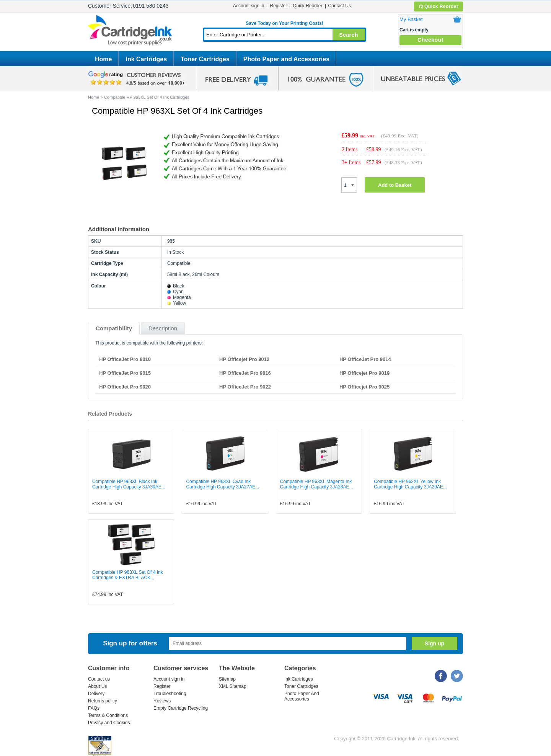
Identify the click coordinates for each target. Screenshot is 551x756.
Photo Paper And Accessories (302, 696)
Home (103, 59)
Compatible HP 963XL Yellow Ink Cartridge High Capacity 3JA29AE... (410, 484)
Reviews (162, 701)
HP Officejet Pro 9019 (364, 373)
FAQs (94, 708)
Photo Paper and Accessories (286, 59)
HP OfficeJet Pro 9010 (125, 359)
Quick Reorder (438, 7)
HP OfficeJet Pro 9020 (125, 387)
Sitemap (227, 679)
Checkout (430, 40)
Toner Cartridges (205, 59)
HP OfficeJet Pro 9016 (245, 373)
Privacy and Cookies (109, 723)
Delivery (96, 694)
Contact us (99, 679)
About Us (97, 686)
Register (278, 6)
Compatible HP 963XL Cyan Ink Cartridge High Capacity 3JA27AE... (223, 484)
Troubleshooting (170, 694)
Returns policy (103, 701)
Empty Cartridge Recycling (181, 708)
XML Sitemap (233, 686)
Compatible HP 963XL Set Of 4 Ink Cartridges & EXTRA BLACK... (128, 575)
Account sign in (249, 6)
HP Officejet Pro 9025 (364, 387)
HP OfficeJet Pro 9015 (125, 373)
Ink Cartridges (146, 59)
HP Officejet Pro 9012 (244, 359)
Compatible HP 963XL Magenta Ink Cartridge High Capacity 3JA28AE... (317, 484)
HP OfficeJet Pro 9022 (245, 387)
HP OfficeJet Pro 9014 (365, 359)
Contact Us (340, 6)
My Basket (411, 19)
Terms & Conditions (108, 715)
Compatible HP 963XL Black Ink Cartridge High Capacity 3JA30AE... (129, 484)
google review (138, 78)
